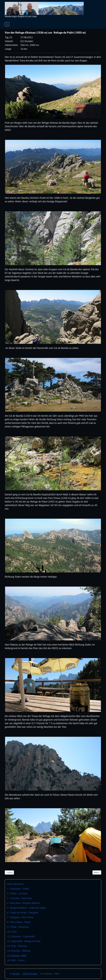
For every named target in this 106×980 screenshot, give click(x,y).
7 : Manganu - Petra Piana (20, 917)
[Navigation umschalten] (7, 24)
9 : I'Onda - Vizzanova (18, 927)
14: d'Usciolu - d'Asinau (19, 951)
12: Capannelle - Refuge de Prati (24, 941)
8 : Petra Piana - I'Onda (19, 922)
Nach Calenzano (15, 884)
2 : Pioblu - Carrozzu (17, 893)
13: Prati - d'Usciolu (17, 946)
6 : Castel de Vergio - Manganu (23, 913)
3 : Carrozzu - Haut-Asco (20, 898)
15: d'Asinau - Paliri (17, 956)
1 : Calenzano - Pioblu (18, 889)
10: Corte (12, 932)
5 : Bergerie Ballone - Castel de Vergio (26, 908)
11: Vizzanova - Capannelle (21, 936)
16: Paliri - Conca (16, 960)
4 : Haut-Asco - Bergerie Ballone (23, 903)
